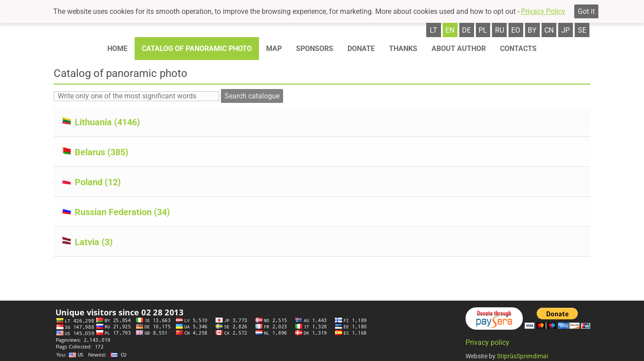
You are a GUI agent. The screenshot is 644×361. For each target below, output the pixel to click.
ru (500, 30)
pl (483, 30)
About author (459, 49)
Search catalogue (252, 96)
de (466, 30)
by (532, 30)
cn (549, 30)
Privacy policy (487, 342)
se (582, 30)
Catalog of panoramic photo (197, 49)
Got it (586, 11)
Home (117, 49)
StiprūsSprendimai (522, 356)
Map (274, 49)
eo (516, 30)
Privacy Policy (543, 11)
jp (566, 30)
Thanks (403, 49)
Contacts (518, 49)
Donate (361, 49)
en (450, 30)
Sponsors (315, 49)
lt (434, 30)
